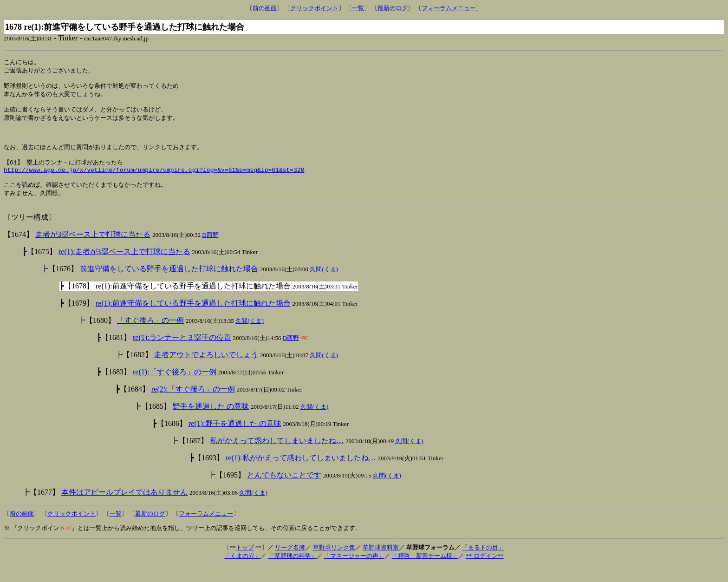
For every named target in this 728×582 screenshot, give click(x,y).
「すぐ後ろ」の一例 (150, 336)
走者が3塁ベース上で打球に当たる (93, 250)
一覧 (358, 8)
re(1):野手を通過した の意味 (235, 439)
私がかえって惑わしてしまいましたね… (277, 456)
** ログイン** (484, 572)
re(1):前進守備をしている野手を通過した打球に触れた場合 (193, 319)
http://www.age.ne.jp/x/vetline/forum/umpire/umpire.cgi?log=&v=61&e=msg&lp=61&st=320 (154, 183)
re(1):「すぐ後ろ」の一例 (175, 388)
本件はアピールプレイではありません (124, 508)
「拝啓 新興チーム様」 (425, 572)
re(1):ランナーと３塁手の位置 (182, 353)
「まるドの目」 (483, 563)
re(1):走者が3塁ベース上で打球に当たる (124, 267)
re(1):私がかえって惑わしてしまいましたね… (301, 474)
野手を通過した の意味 (211, 422)
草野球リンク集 (334, 563)
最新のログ (393, 8)
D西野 (210, 251)
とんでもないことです (284, 491)
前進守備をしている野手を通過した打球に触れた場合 (169, 284)
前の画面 (265, 8)
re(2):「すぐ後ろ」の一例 (193, 405)
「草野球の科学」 (292, 572)
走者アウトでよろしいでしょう (206, 370)
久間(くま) (324, 285)
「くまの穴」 (242, 572)
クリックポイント (314, 8)
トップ (245, 563)
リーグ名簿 (290, 563)
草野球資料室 (381, 563)
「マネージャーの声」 (354, 572)
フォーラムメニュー (449, 8)
